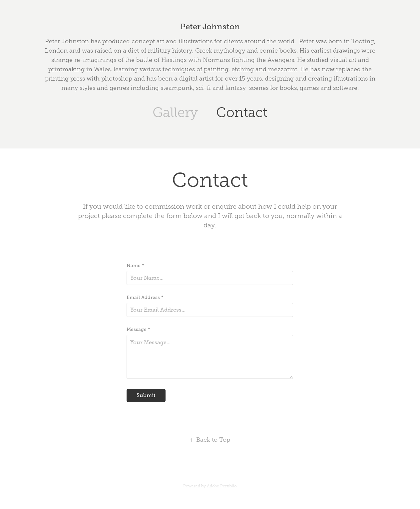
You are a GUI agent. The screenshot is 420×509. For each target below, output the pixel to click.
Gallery (175, 112)
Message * (138, 329)
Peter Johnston (210, 26)
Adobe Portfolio (222, 486)
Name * (135, 265)
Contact (242, 112)
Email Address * (145, 297)
